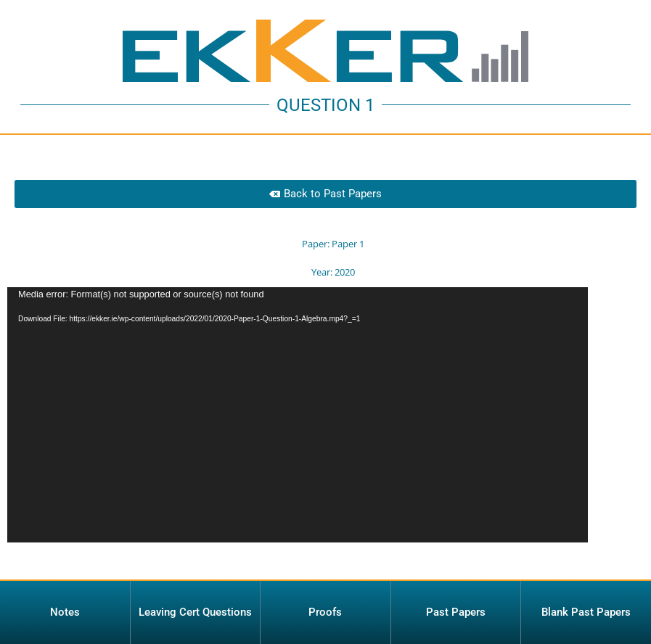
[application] (298, 421)
